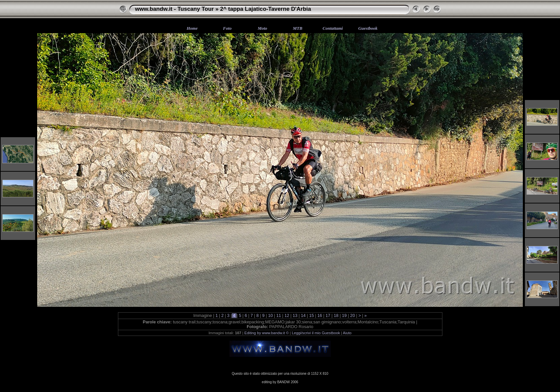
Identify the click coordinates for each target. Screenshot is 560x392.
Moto (262, 28)
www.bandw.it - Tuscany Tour (175, 9)
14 (303, 316)
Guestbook (368, 28)
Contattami (333, 28)
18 (336, 316)
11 (279, 316)
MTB (297, 28)
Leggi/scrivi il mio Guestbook (316, 333)
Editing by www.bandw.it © (266, 333)
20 (353, 316)
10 (271, 316)
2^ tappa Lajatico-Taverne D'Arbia (265, 9)
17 (328, 316)
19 (344, 316)
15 (311, 316)
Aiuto (347, 333)
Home (192, 28)
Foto (227, 28)
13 (295, 316)
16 (320, 316)
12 (287, 316)
